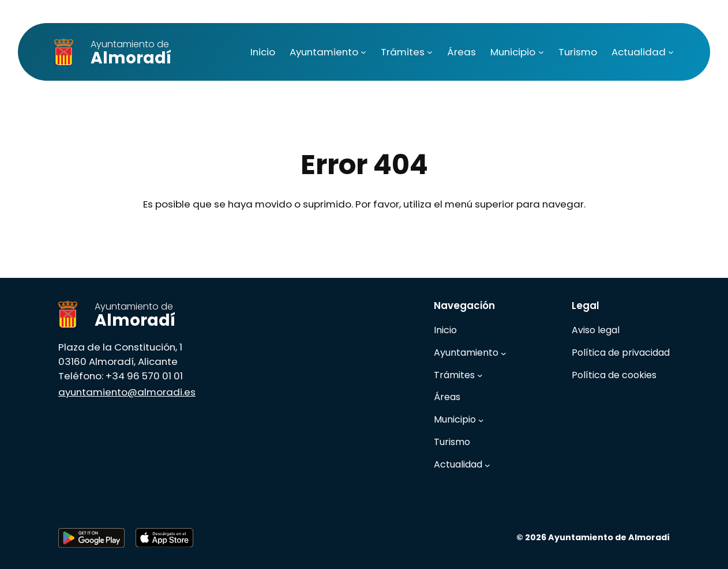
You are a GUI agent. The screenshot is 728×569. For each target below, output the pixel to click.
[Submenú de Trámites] (430, 52)
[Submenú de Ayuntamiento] (363, 52)
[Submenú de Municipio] (541, 52)
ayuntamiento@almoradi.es (127, 392)
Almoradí (131, 53)
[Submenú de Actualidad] (671, 52)
